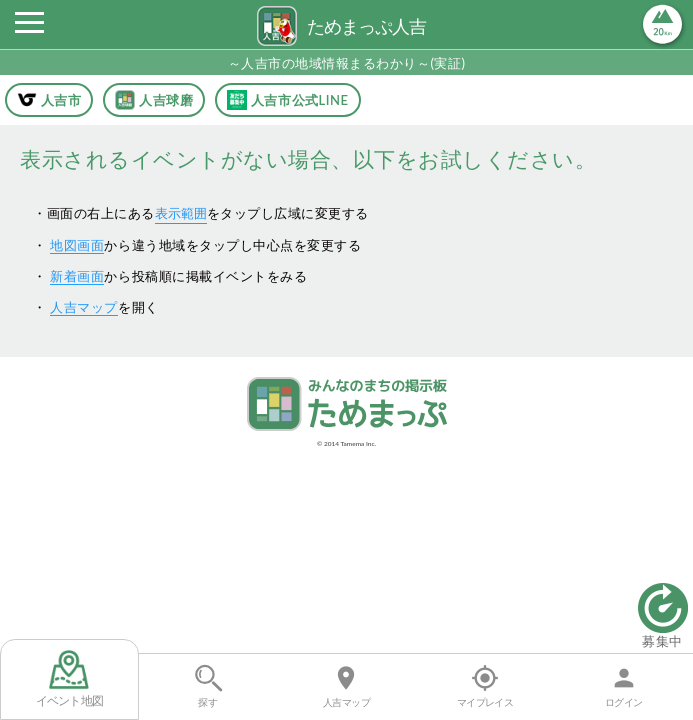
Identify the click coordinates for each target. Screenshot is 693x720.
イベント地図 (70, 679)
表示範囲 (181, 213)
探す (207, 686)
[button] (29, 28)
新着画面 (77, 276)
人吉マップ (84, 307)
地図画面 (77, 245)
